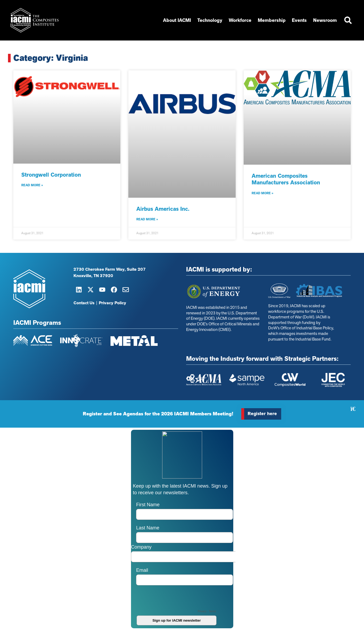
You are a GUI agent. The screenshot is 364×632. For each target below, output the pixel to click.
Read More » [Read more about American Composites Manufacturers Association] (262, 193)
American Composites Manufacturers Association (286, 179)
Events (299, 20)
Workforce (240, 20)
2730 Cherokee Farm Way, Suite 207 (110, 269)
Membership (272, 20)
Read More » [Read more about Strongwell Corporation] (32, 185)
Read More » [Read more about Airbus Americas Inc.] (147, 219)
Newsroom (325, 20)
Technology (210, 20)
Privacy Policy (113, 303)
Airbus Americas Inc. (163, 209)
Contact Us (84, 303)
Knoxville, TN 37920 (93, 276)
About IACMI (177, 20)
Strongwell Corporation (51, 175)
